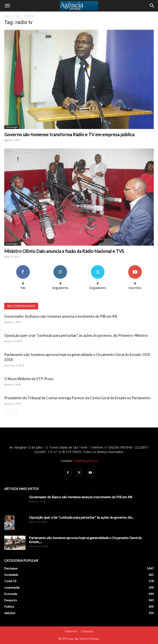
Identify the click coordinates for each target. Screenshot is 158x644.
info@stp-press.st (85, 461)
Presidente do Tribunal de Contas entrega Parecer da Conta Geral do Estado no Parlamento (77, 398)
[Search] (152, 6)
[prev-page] (7, 413)
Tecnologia (12, 127)
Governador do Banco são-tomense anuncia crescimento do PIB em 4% (61, 316)
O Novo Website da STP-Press (29, 379)
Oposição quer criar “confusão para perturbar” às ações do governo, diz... (81, 517)
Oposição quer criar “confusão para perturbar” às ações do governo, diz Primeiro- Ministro (76, 335)
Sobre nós (71, 631)
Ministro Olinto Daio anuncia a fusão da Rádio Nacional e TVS (64, 251)
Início (7, 16)
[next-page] (14, 413)
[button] (7, 6)
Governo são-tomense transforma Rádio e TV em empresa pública (69, 134)
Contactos (87, 631)
